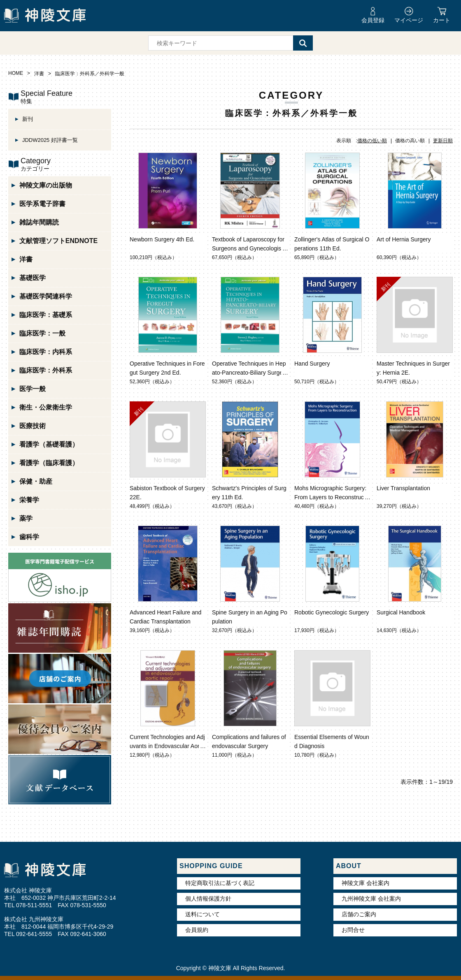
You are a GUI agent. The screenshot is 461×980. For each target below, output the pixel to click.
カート (442, 20)
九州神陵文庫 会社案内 (371, 899)
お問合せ (353, 930)
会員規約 (197, 930)
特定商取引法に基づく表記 (220, 883)
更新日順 (443, 141)
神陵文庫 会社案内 (366, 883)
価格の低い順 (372, 141)
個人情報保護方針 (208, 899)
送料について (203, 914)
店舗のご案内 (359, 914)
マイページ (409, 20)
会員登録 (373, 20)
